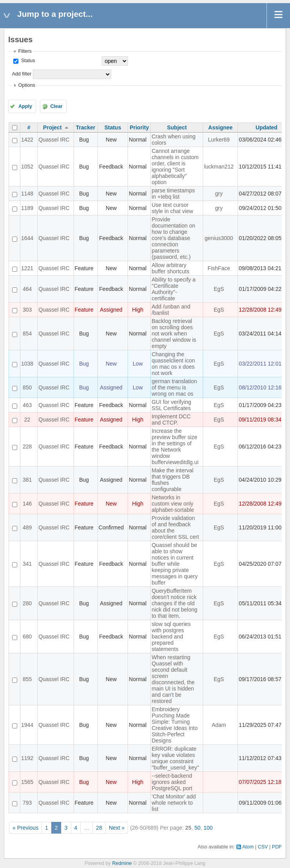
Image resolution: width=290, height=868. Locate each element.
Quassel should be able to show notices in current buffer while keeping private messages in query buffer (175, 564)
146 (27, 504)
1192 (27, 758)
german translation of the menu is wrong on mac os (174, 387)
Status (27, 61)
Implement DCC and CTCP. (171, 420)
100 (208, 828)
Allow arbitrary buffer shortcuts (170, 268)
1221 (27, 268)
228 (27, 447)
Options (26, 85)
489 (27, 527)
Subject (177, 127)
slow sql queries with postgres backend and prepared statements (171, 637)
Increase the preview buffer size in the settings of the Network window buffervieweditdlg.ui (175, 447)
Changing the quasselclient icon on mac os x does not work (173, 364)
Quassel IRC (54, 140)
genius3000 (219, 238)
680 (27, 637)
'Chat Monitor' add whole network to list (174, 803)
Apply (25, 106)
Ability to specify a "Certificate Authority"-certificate (173, 289)
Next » (117, 828)
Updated (267, 127)
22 (27, 420)
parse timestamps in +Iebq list (173, 194)
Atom (248, 847)
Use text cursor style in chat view (172, 208)
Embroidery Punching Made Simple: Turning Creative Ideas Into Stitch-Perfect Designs (175, 725)
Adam (219, 725)
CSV (263, 847)
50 (198, 828)
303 (27, 310)
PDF (277, 847)
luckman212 (219, 167)
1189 (27, 208)
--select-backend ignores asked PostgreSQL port (172, 782)
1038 (27, 364)
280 (27, 603)
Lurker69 (219, 140)
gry (219, 194)
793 (27, 803)
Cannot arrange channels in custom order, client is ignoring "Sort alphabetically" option (175, 167)
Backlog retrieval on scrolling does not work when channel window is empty (174, 334)
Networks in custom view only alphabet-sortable (173, 504)
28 (99, 828)
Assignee (220, 127)
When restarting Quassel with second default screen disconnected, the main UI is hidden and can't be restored (173, 679)
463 (27, 405)
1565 (27, 782)
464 (27, 289)
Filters (25, 51)
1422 (27, 140)
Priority (139, 127)
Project (52, 127)
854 (27, 334)
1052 (27, 167)
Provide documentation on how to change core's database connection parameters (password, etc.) (173, 238)
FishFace (219, 268)
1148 (27, 194)
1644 (27, 238)
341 (27, 564)
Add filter (22, 74)
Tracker (86, 127)
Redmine (122, 863)
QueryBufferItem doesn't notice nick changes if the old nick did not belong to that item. (174, 603)
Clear (56, 106)
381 (27, 480)
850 (27, 387)
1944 (27, 725)
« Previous (25, 828)
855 (27, 679)
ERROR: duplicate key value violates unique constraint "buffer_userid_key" (175, 758)
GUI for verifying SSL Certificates (171, 405)
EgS (219, 289)
